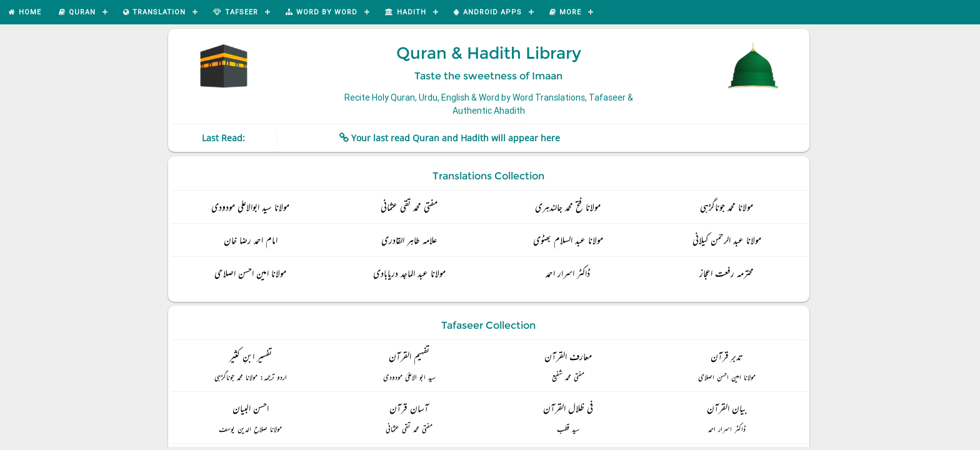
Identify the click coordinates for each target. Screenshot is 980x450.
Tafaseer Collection (488, 325)
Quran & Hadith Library (489, 53)
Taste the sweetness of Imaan (488, 76)
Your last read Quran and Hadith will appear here (456, 138)
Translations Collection (488, 176)
